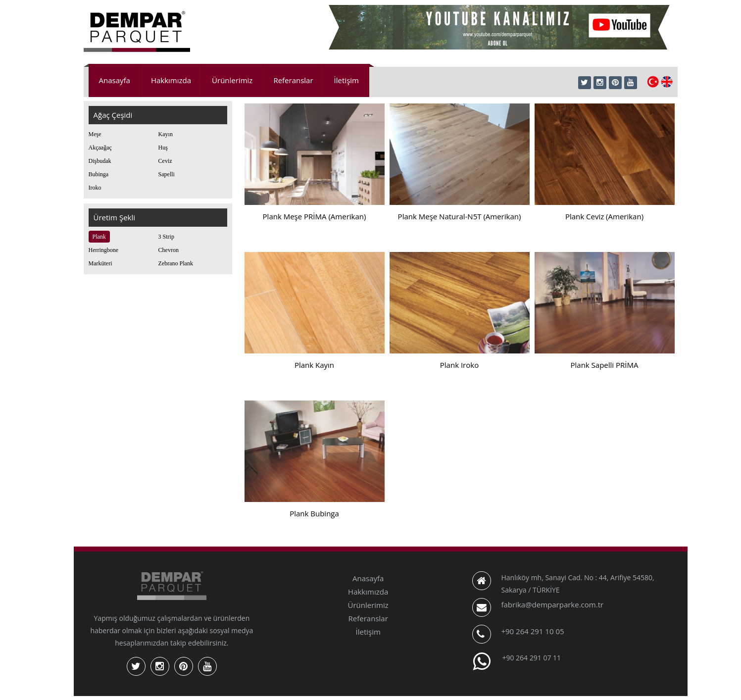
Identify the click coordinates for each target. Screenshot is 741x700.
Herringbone (104, 250)
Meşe (95, 134)
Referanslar (293, 80)
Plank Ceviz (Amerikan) (604, 216)
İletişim (346, 80)
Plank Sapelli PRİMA (605, 365)
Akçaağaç (100, 148)
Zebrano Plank (176, 263)
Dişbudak (100, 161)
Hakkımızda (171, 80)
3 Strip (166, 237)
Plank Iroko (459, 365)
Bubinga (99, 174)
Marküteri (100, 263)
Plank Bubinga (314, 513)
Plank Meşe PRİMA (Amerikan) (315, 216)
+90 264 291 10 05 (532, 631)
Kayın (166, 134)
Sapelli (167, 174)
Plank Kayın (314, 365)
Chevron (169, 250)
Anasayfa (115, 80)
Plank (99, 237)
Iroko (95, 188)
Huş (163, 148)
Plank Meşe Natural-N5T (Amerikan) (460, 216)
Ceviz (165, 161)
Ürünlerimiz (232, 80)
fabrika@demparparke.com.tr (552, 604)
